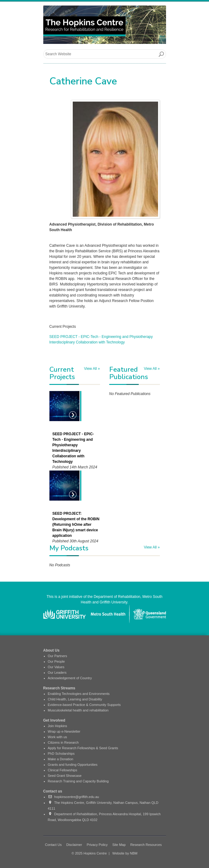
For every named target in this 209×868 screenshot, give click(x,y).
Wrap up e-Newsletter (64, 731)
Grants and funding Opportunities (73, 765)
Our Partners (58, 656)
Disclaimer (74, 845)
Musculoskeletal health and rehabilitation (78, 710)
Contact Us (53, 845)
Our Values (56, 667)
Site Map (119, 845)
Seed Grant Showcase (65, 776)
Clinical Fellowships (63, 770)
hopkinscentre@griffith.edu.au (74, 797)
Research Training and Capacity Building (78, 781)
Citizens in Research (63, 742)
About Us (51, 650)
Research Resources (146, 845)
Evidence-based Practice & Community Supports (84, 705)
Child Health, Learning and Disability (75, 699)
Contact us (53, 791)
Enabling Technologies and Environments (79, 694)
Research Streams (59, 688)
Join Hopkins (58, 726)
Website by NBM (125, 853)
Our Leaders (57, 672)
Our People (56, 661)
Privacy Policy (97, 845)
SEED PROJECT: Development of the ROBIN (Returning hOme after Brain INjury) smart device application (76, 525)
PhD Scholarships (61, 754)
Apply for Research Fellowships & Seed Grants (83, 748)
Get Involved (54, 720)
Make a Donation (61, 759)
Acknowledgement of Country (70, 678)
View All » (92, 369)
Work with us (58, 737)
